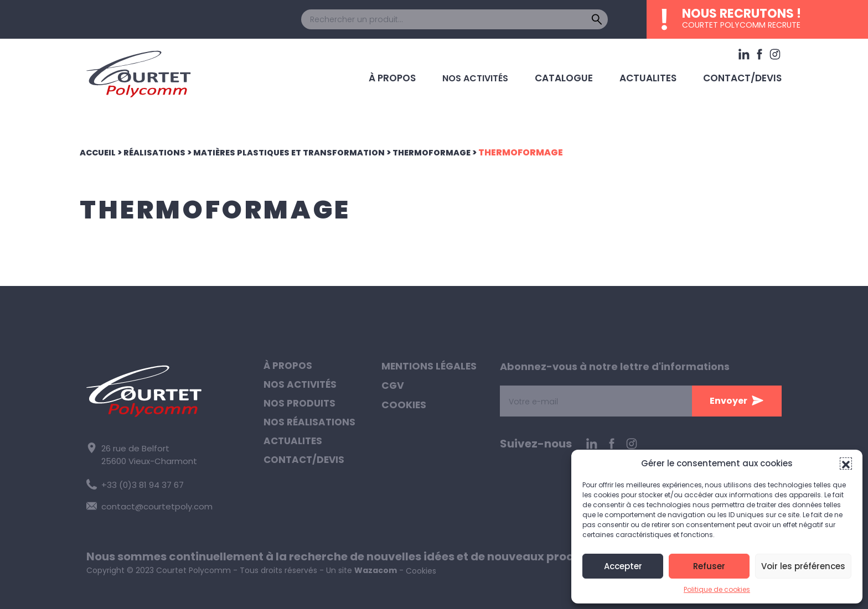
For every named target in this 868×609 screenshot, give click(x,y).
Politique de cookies (717, 589)
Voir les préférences (803, 566)
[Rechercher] (597, 19)
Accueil (100, 152)
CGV (393, 386)
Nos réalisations (311, 426)
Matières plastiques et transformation (303, 152)
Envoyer (728, 401)
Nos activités (487, 75)
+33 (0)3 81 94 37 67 (133, 483)
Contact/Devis (745, 75)
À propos (405, 75)
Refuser (709, 566)
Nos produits (301, 406)
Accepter (623, 566)
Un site (361, 567)
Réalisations (160, 152)
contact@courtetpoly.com (146, 503)
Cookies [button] (404, 406)
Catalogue (574, 75)
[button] (846, 464)
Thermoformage (455, 152)
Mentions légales (430, 366)
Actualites (654, 75)
